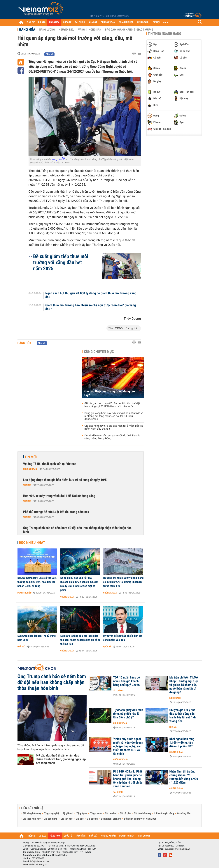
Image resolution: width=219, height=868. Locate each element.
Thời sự (27, 485)
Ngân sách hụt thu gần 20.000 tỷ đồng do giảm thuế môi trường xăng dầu (91, 295)
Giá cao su (92, 819)
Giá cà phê (125, 814)
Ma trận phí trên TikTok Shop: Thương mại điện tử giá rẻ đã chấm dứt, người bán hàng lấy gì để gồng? (184, 685)
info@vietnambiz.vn (40, 861)
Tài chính (118, 691)
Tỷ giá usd (68, 814)
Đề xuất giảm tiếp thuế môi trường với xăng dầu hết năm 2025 (61, 262)
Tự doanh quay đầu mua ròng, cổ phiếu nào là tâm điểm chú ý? (128, 714)
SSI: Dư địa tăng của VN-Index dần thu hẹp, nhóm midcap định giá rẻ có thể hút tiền (80, 640)
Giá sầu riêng (51, 819)
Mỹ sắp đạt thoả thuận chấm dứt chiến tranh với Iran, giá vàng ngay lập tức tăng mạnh (61, 759)
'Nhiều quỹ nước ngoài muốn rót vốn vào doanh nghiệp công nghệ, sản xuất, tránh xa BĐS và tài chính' (128, 746)
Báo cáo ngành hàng (119, 30)
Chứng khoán (30, 469)
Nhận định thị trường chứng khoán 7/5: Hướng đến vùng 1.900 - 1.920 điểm (184, 777)
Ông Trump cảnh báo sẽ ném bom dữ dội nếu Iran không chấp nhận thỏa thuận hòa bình (77, 530)
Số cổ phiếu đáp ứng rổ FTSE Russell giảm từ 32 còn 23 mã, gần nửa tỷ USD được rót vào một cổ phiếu (79, 584)
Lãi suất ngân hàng (164, 814)
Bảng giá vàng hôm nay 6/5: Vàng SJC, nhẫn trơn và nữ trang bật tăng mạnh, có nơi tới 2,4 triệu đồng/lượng (114, 416)
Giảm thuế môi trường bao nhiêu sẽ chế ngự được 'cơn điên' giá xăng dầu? (91, 307)
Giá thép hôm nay (32, 819)
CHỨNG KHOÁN (108, 22)
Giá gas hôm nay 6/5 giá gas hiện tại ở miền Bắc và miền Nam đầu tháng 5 (114, 427)
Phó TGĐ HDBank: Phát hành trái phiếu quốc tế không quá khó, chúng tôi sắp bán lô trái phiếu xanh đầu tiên (128, 779)
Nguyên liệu (67, 30)
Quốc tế (107, 647)
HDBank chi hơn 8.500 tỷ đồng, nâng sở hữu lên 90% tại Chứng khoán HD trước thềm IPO (123, 582)
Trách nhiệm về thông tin (35, 865)
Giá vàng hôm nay (32, 814)
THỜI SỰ (31, 22)
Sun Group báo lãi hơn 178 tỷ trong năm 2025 (37, 638)
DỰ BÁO (42, 22)
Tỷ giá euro (96, 814)
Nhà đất (22, 647)
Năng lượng (47, 30)
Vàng (81, 30)
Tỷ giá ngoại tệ (52, 814)
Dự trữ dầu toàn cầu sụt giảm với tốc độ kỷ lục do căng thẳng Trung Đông (113, 437)
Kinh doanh (175, 698)
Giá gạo (80, 819)
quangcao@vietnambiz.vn (178, 849)
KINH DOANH (143, 22)
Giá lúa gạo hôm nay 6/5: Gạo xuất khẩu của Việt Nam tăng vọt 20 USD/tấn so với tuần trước (112, 405)
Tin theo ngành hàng (165, 34)
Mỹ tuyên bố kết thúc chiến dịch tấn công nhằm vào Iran (123, 638)
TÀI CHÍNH (80, 22)
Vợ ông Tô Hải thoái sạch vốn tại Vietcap (50, 464)
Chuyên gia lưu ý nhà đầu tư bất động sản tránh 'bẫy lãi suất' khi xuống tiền (183, 716)
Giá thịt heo (67, 819)
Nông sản (95, 30)
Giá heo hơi (111, 814)
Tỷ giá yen (82, 814)
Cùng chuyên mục (99, 352)
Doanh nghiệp (24, 593)
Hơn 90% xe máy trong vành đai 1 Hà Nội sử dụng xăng (59, 496)
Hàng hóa (27, 29)
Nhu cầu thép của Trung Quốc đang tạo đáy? (109, 393)
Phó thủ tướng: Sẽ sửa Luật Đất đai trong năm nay (56, 512)
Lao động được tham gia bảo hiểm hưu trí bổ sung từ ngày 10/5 (65, 480)
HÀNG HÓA (54, 22)
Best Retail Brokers (111, 819)
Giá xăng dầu (184, 814)
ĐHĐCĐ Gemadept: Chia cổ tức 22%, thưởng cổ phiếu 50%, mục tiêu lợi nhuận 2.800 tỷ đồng (37, 582)
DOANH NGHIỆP (126, 22)
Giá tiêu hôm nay (142, 814)
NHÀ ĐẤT (93, 22)
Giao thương (145, 30)
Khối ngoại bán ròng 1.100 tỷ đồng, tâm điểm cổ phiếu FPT (182, 743)
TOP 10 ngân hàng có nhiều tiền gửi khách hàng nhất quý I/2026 (127, 681)
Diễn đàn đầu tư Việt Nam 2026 (140, 819)
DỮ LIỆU (157, 22)
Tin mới (31, 457)
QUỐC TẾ (67, 22)
